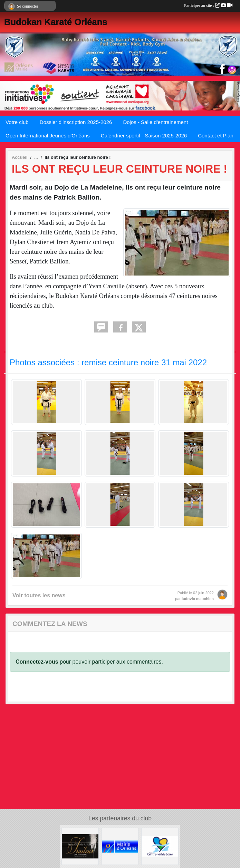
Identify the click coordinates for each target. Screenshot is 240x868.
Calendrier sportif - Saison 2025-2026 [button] (144, 136)
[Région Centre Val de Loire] (160, 846)
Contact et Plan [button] (216, 136)
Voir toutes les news (39, 595)
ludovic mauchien (198, 599)
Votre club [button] (17, 122)
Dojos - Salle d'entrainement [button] (155, 122)
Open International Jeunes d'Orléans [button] (48, 136)
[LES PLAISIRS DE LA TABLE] (80, 846)
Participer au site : (208, 6)
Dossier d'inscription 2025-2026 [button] (76, 122)
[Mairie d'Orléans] (120, 846)
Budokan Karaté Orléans (56, 22)
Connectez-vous (37, 662)
